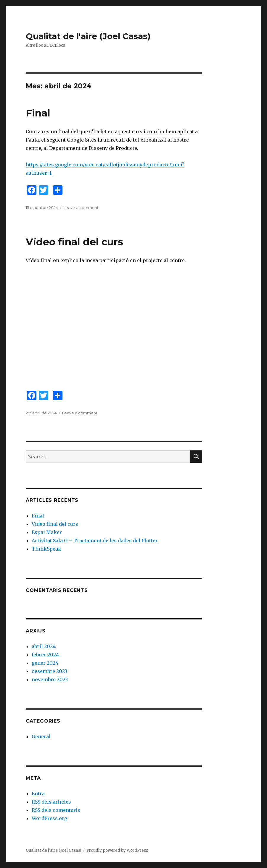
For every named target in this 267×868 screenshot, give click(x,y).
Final (38, 113)
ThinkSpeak (46, 549)
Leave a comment (81, 207)
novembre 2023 (50, 679)
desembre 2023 (49, 671)
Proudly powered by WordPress (117, 850)
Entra (38, 794)
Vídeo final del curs (74, 242)
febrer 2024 (45, 655)
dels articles (51, 802)
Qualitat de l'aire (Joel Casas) (88, 36)
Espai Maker (47, 532)
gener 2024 (45, 663)
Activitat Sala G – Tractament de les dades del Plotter (95, 541)
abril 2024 (44, 646)
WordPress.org (49, 818)
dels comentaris (56, 810)
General (41, 736)
